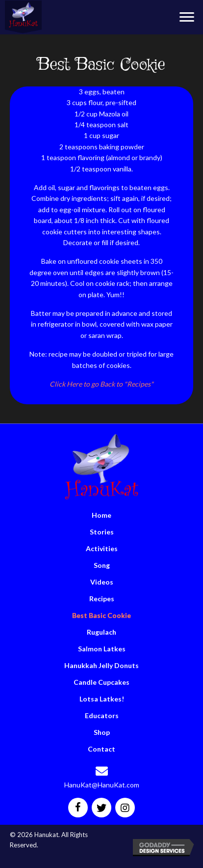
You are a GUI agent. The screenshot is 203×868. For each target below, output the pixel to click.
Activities (102, 548)
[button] (187, 17)
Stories (102, 532)
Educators (102, 715)
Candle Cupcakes (101, 682)
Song (102, 565)
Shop (102, 732)
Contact (101, 749)
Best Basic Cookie (101, 615)
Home (101, 515)
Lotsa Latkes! (102, 699)
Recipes (102, 599)
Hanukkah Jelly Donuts (101, 665)
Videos (102, 582)
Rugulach (101, 632)
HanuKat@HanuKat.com (102, 785)
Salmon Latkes (102, 649)
